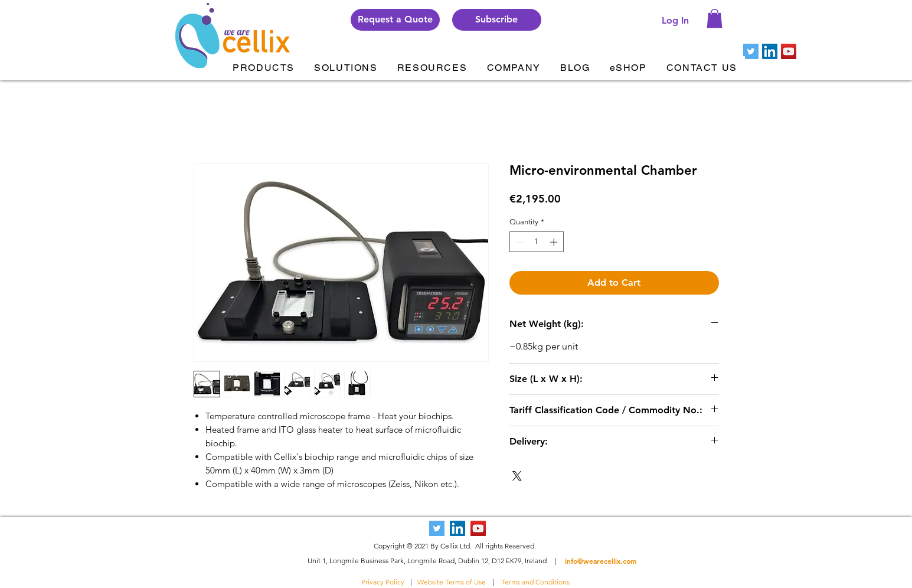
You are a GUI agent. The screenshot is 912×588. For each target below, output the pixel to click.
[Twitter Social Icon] (751, 51)
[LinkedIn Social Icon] (770, 51)
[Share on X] (517, 476)
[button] (497, 20)
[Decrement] (518, 242)
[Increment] (555, 242)
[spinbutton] (536, 242)
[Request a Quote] (395, 20)
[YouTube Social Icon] (789, 51)
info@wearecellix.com (601, 561)
